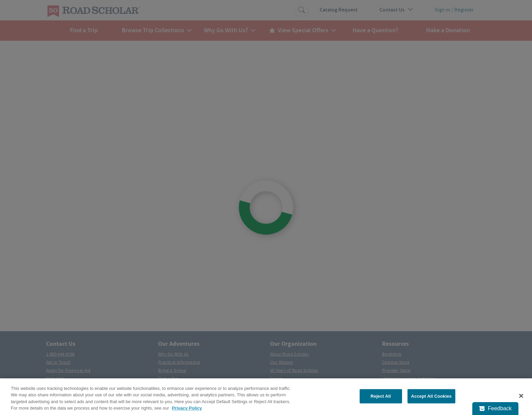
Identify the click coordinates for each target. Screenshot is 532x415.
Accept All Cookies (432, 396)
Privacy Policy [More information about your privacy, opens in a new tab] (187, 408)
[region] (266, 397)
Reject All (381, 396)
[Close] (521, 396)
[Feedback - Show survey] (495, 409)
